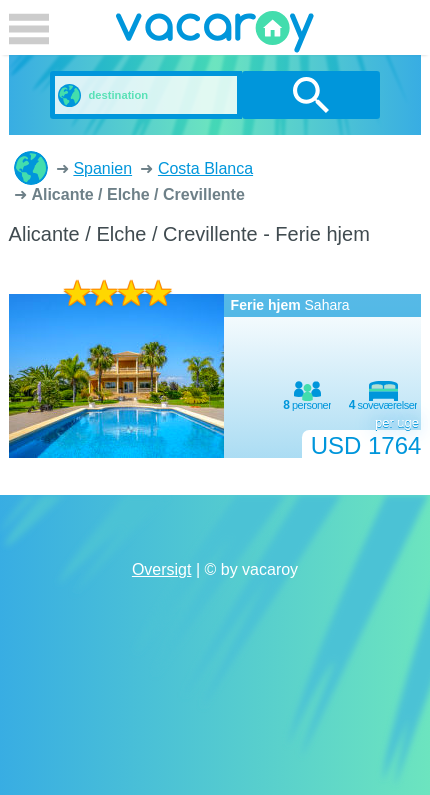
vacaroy (215, 35)
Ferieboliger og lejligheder (31, 168)
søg (311, 95)
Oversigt (162, 569)
